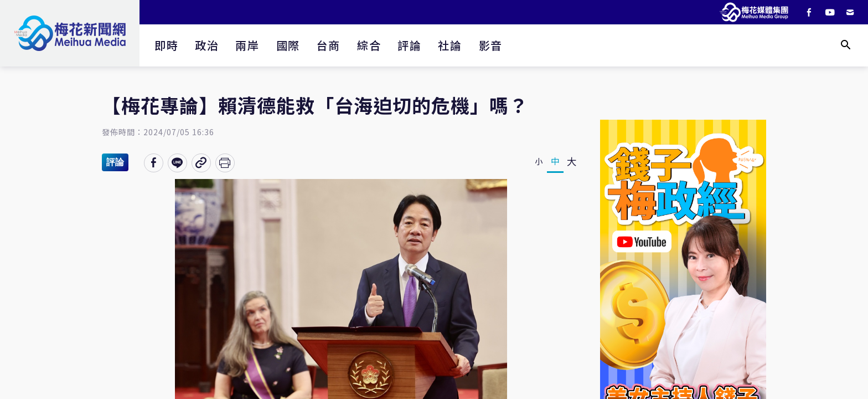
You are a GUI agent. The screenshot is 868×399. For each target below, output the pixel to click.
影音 (491, 45)
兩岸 (247, 45)
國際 (288, 45)
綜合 (369, 45)
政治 (207, 45)
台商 (329, 45)
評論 (409, 45)
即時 (166, 45)
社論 (450, 45)
